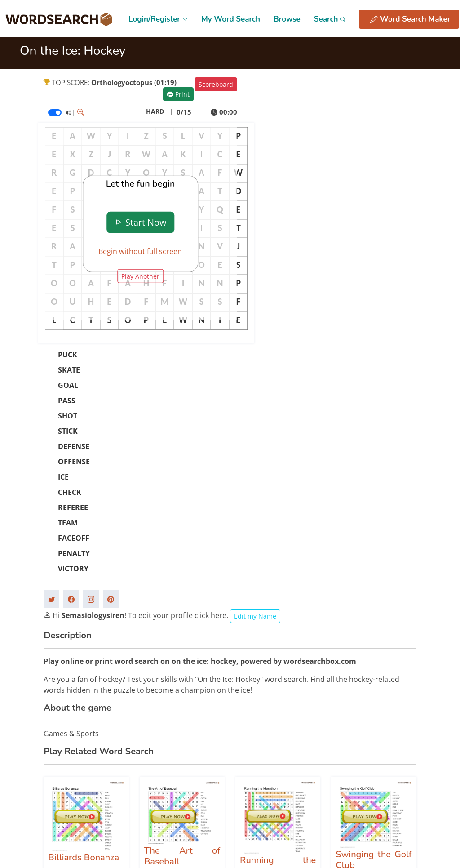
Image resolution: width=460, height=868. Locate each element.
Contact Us (366, 751)
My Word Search (231, 19)
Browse (287, 19)
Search (330, 19)
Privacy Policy (298, 751)
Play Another (140, 276)
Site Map (291, 735)
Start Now (140, 222)
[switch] (55, 113)
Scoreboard (216, 84)
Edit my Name (255, 392)
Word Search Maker (410, 19)
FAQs (357, 735)
